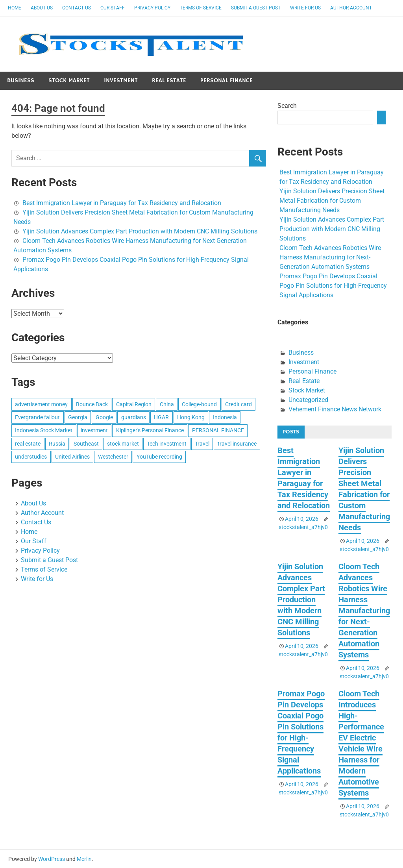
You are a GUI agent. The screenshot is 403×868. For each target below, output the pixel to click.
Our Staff (113, 8)
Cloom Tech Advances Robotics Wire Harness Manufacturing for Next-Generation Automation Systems (330, 257)
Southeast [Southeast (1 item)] (86, 444)
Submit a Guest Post (256, 8)
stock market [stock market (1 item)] (123, 444)
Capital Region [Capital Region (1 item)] (134, 404)
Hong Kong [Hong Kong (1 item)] (191, 417)
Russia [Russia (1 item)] (57, 444)
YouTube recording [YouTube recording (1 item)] (159, 457)
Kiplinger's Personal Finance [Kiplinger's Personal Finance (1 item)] (150, 430)
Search (287, 106)
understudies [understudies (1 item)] (31, 457)
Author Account (351, 8)
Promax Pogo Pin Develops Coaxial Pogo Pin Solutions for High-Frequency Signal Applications (333, 286)
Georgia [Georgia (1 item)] (78, 417)
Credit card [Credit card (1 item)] (238, 404)
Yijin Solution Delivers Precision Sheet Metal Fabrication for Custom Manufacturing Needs (332, 201)
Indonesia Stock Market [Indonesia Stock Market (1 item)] (44, 430)
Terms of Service (201, 8)
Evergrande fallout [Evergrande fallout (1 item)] (37, 417)
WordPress (52, 859)
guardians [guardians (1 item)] (134, 417)
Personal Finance (226, 81)
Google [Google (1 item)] (104, 417)
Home (15, 8)
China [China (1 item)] (167, 404)
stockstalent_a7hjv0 (303, 527)
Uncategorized (308, 400)
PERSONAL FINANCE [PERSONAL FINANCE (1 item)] (218, 430)
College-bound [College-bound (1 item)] (199, 404)
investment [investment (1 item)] (94, 430)
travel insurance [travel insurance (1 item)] (237, 444)
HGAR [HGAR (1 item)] (161, 417)
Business (21, 81)
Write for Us (305, 8)
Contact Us (77, 8)
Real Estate (169, 81)
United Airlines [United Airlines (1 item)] (72, 457)
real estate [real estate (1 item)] (28, 444)
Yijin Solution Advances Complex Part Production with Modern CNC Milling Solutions (140, 231)
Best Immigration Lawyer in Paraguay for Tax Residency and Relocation (122, 203)
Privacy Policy (152, 8)
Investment (121, 81)
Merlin (84, 859)
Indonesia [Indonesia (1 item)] (225, 417)
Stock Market (69, 81)
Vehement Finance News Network (335, 409)
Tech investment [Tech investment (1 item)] (167, 444)
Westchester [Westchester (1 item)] (113, 457)
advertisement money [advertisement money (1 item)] (41, 404)
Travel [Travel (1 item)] (202, 444)
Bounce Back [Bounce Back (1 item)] (92, 404)
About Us (42, 8)
